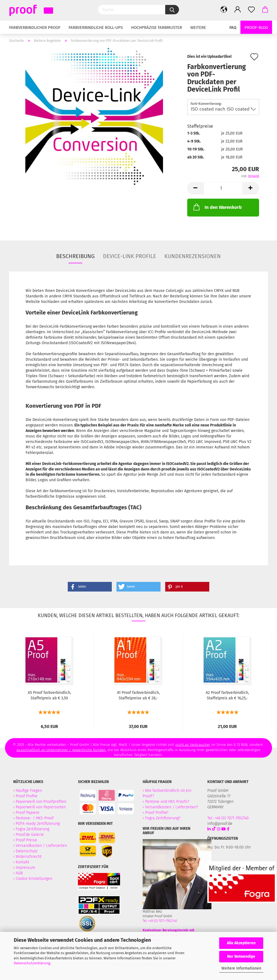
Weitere (198, 28)
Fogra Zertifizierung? (163, 818)
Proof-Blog (256, 28)
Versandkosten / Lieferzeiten (41, 846)
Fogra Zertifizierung (33, 829)
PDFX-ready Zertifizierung (38, 824)
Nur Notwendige (241, 956)
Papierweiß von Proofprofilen (41, 802)
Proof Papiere (28, 813)
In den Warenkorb (217, 207)
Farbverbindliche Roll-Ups (96, 28)
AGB (19, 873)
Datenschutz (27, 851)
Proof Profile (27, 796)
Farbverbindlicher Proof (35, 28)
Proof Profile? (157, 813)
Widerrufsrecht (29, 857)
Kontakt (22, 862)
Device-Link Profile (130, 256)
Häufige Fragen (29, 791)
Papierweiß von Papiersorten (41, 807)
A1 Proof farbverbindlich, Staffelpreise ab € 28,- (138, 695)
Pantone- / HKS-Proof (35, 818)
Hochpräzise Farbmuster (157, 28)
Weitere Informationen (241, 968)
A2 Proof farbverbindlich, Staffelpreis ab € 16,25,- (227, 695)
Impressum (25, 868)
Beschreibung (75, 256)
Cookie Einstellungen (34, 879)
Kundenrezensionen (193, 256)
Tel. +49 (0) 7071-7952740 (160, 921)
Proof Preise (26, 840)
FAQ (233, 28)
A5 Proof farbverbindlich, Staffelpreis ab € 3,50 (49, 695)
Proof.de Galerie (30, 835)
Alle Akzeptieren (241, 943)
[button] (90, 587)
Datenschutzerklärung (32, 963)
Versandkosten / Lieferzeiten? (172, 807)
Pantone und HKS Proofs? (167, 802)
